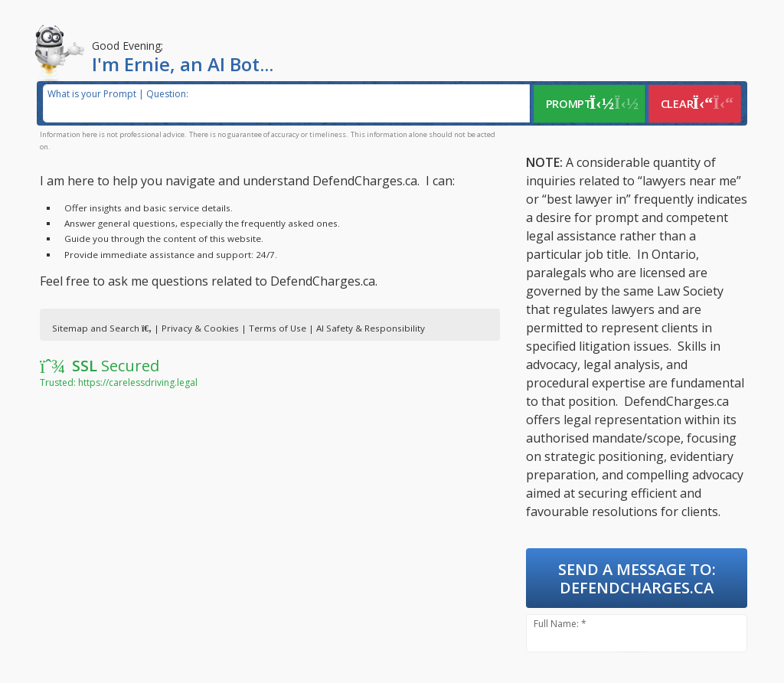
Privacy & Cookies (200, 328)
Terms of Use (278, 328)
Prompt (591, 103)
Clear (696, 103)
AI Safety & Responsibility (371, 328)
